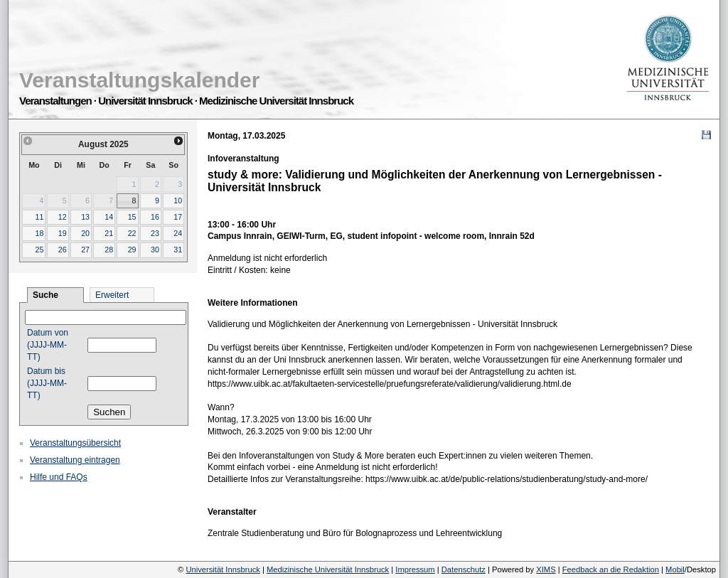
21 (109, 233)
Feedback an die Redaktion (611, 569)
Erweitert (112, 295)
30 (155, 250)
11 (39, 217)
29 (132, 250)
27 (85, 250)
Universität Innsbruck (223, 569)
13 (85, 217)
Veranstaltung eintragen (75, 460)
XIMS (546, 569)
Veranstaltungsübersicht (75, 443)
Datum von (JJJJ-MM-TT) (48, 345)
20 (85, 233)
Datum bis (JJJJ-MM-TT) (47, 383)
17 (178, 217)
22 (132, 233)
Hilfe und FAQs (59, 477)
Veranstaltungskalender (139, 80)
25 (39, 250)
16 (155, 217)
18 (39, 233)
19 (63, 233)
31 (178, 250)
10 (178, 200)
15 (132, 217)
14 (109, 217)
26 (63, 250)
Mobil (675, 569)
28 (109, 250)
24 (178, 233)
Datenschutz (464, 569)
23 (155, 233)
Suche (45, 295)
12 (63, 217)
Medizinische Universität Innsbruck (328, 569)
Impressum (415, 569)
